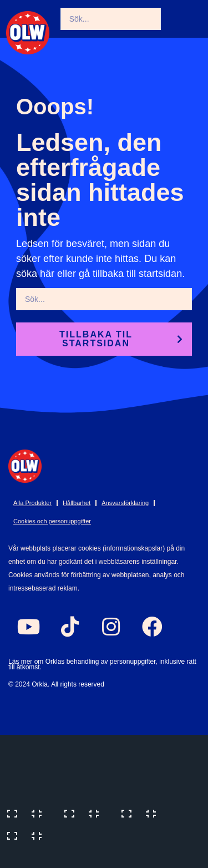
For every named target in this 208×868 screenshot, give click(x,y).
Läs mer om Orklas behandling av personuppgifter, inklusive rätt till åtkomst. (102, 664)
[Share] (142, 813)
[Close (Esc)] (28, 835)
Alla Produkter (32, 503)
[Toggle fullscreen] (85, 813)
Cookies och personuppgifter (52, 521)
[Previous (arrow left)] (28, 857)
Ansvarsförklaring (125, 503)
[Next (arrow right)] (85, 857)
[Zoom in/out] (28, 813)
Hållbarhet (77, 503)
